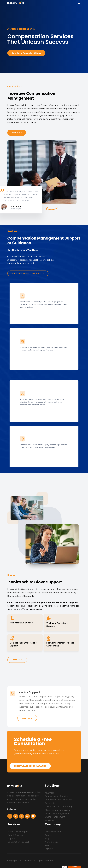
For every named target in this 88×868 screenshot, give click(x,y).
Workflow (50, 820)
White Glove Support (18, 832)
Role (47, 845)
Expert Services (15, 835)
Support (12, 839)
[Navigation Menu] (79, 3)
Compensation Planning (57, 796)
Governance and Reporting (58, 807)
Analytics (49, 793)
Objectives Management (57, 813)
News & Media (52, 842)
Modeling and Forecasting (58, 810)
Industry (49, 849)
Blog (47, 839)
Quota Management (55, 817)
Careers (49, 835)
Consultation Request (18, 842)
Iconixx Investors (53, 832)
